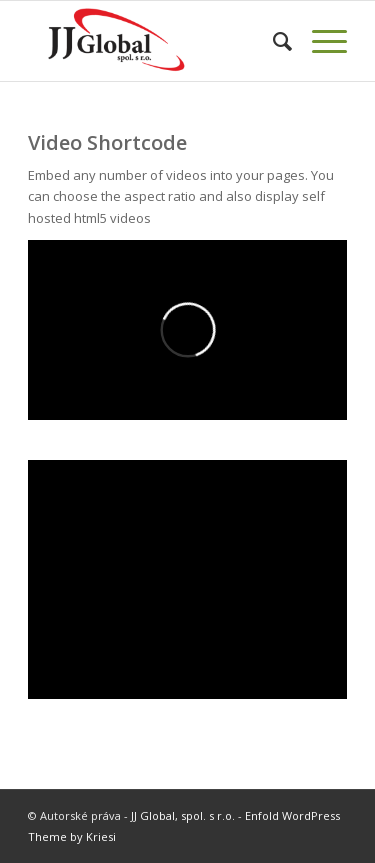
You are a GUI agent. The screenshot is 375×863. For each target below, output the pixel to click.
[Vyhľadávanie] (272, 41)
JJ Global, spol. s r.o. (183, 815)
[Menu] (319, 41)
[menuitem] (272, 41)
